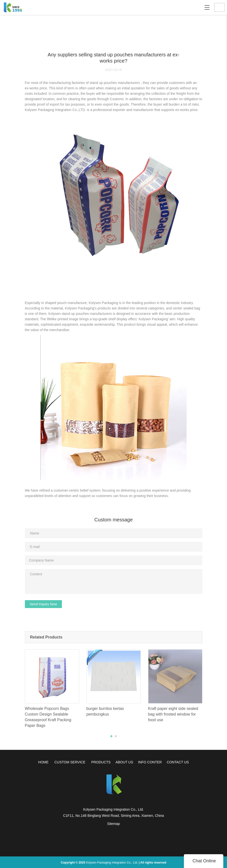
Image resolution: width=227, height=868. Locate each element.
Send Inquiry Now (44, 604)
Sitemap (113, 824)
